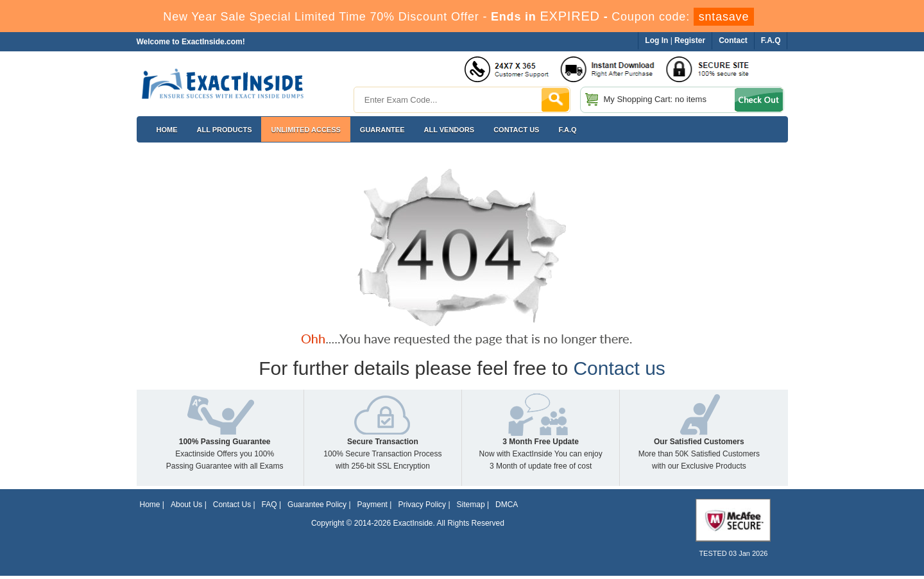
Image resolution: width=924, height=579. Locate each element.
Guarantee (382, 130)
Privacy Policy (422, 505)
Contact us (619, 368)
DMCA (507, 505)
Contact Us (232, 505)
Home (167, 130)
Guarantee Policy (317, 505)
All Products (225, 130)
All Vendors (449, 130)
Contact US (516, 130)
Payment (372, 505)
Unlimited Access (305, 130)
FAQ (269, 505)
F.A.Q (567, 130)
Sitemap (471, 505)
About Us (186, 505)
